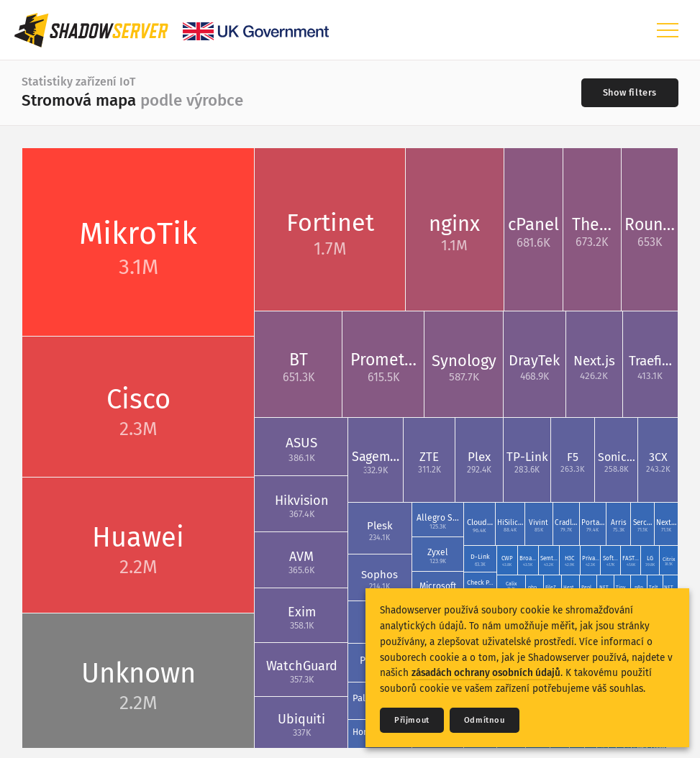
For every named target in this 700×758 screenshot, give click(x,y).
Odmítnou (485, 720)
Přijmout (412, 720)
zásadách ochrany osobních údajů (486, 673)
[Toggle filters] (630, 93)
